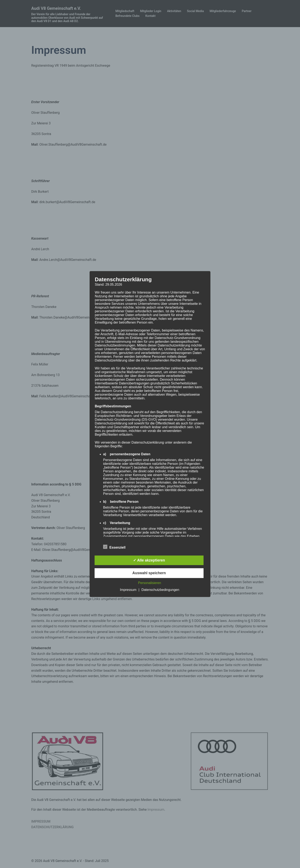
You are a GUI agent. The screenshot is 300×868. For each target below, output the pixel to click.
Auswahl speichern (149, 573)
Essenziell (114, 547)
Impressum (128, 590)
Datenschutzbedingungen (160, 590)
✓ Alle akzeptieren (149, 560)
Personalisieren (150, 583)
